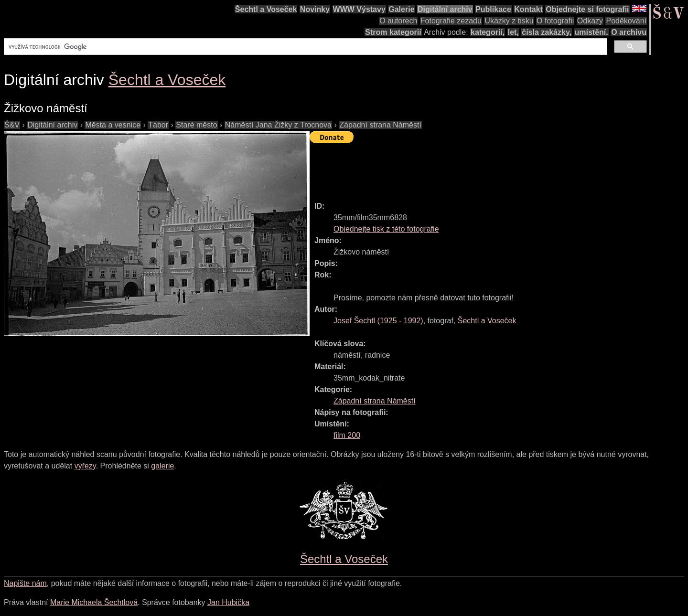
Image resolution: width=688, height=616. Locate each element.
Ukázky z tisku (509, 21)
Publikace (493, 9)
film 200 (347, 435)
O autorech (398, 21)
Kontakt (528, 9)
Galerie (401, 9)
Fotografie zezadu (451, 21)
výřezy (85, 466)
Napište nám (25, 583)
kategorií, (488, 32)
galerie (162, 466)
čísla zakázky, (547, 32)
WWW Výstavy (359, 9)
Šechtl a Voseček (266, 9)
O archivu (629, 32)
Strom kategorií (393, 32)
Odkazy (590, 21)
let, (513, 32)
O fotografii (555, 21)
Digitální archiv (445, 9)
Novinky (315, 9)
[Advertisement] (484, 168)
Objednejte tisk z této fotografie (386, 229)
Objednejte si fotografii (587, 9)
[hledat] (305, 47)
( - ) (378, 321)
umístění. (591, 32)
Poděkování (626, 21)
